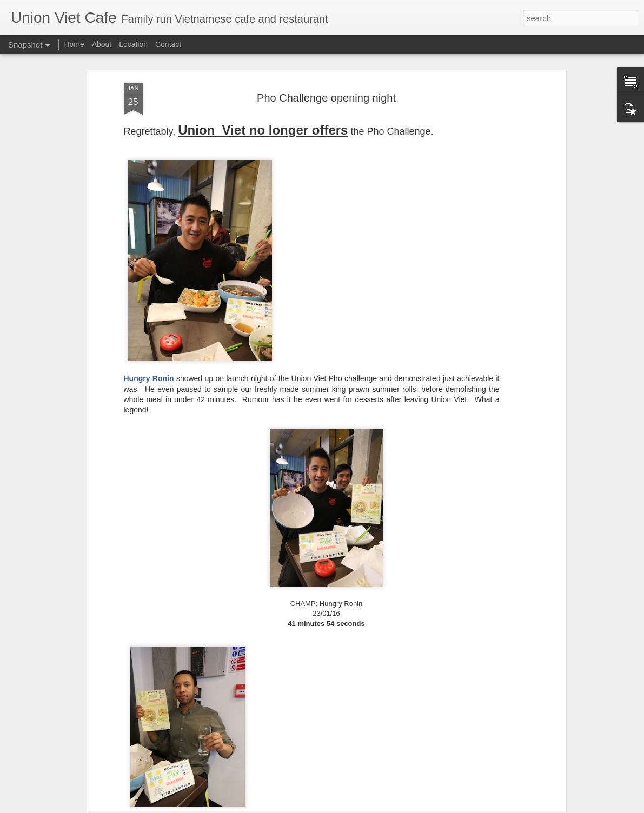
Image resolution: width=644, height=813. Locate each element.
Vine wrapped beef (73, 780)
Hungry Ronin (149, 328)
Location (133, 44)
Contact (168, 44)
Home (74, 44)
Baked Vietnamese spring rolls (200, 774)
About (102, 44)
